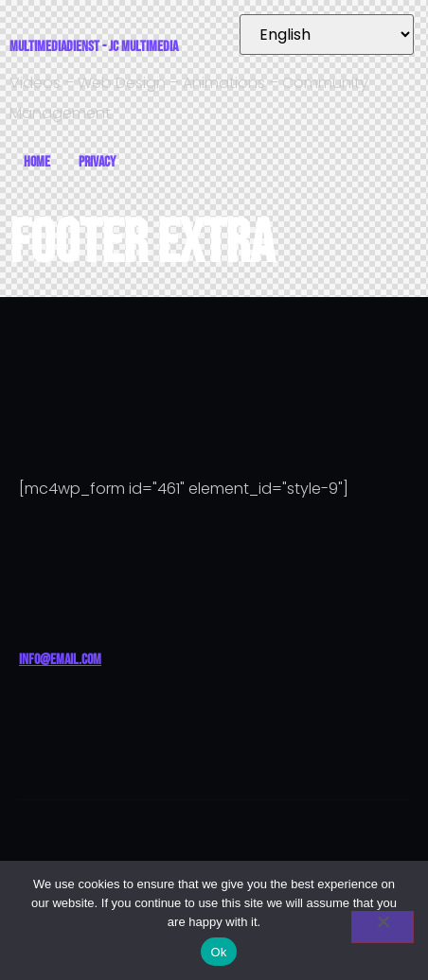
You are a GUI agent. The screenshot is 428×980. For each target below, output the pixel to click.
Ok (218, 952)
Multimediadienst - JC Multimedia (94, 47)
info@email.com (60, 660)
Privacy (97, 162)
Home (37, 162)
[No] (383, 927)
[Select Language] (327, 35)
